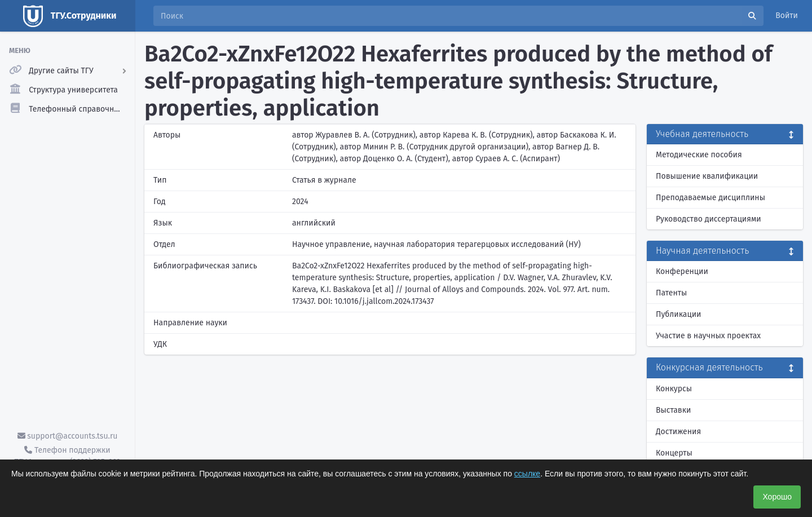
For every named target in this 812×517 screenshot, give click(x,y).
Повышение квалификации (707, 176)
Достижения (678, 432)
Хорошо (777, 497)
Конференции (682, 271)
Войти (787, 16)
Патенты (671, 293)
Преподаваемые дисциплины (710, 198)
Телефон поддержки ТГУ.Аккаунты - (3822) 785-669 (67, 456)
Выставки (673, 410)
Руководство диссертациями (709, 219)
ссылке (527, 474)
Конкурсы (674, 389)
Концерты (674, 453)
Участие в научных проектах (708, 336)
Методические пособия (699, 155)
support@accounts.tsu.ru (68, 436)
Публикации (678, 314)
